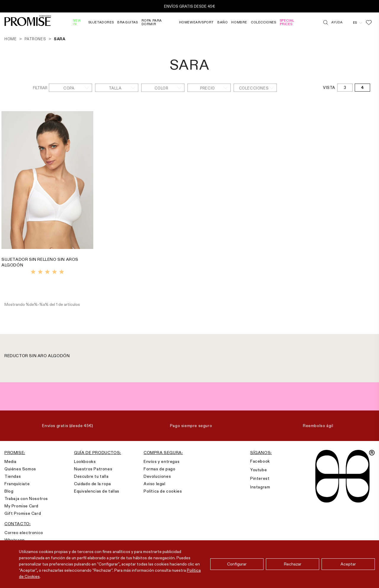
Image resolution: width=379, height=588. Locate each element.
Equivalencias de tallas (97, 491)
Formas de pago (159, 469)
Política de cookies (163, 491)
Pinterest (260, 478)
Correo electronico (24, 533)
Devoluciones (157, 476)
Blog (9, 491)
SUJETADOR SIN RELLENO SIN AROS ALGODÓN (40, 262)
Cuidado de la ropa (93, 484)
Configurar (237, 564)
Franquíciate (17, 484)
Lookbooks (85, 461)
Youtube (258, 470)
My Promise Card (21, 506)
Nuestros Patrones (93, 469)
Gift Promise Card (23, 513)
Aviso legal (155, 484)
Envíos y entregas (162, 461)
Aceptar (348, 564)
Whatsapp (15, 540)
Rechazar (293, 564)
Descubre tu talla (91, 476)
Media (11, 461)
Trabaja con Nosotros (26, 498)
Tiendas (13, 476)
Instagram (260, 487)
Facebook (260, 461)
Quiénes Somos (20, 469)
